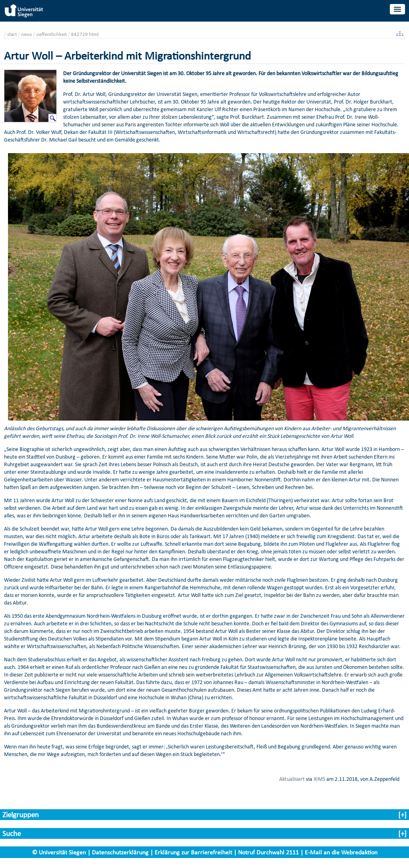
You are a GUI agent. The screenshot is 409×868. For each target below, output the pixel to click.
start (12, 34)
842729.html (85, 34)
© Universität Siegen (59, 852)
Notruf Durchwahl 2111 (268, 852)
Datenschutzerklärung (120, 852)
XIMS (319, 779)
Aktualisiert (292, 779)
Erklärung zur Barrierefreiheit (193, 852)
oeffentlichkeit (52, 34)
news (27, 34)
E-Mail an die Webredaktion (341, 852)
